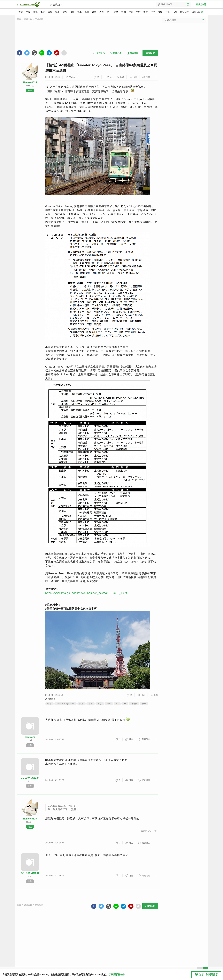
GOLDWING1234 (30, 778)
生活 (138, 12)
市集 (175, 12)
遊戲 (94, 12)
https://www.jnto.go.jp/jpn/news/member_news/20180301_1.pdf (86, 593)
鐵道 (82, 704)
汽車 (72, 12)
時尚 (116, 12)
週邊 (91, 704)
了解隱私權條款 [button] (117, 975)
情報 (49, 704)
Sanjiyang (30, 737)
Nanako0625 (30, 82)
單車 (87, 12)
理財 (153, 12)
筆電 (43, 12)
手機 (28, 12)
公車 (109, 704)
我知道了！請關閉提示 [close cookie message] (206, 975)
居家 (101, 12)
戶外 (131, 12)
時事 (168, 12)
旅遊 (146, 12)
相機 (35, 12)
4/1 (117, 704)
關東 (144, 704)
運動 (124, 12)
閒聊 (160, 12)
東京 (100, 704)
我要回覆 (150, 53)
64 (125, 704)
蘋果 (57, 12)
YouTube (197, 12)
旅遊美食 (28, 19)
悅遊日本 (185, 12)
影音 (65, 12)
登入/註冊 (201, 4)
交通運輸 (39, 19)
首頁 (21, 12)
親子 (109, 12)
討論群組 (55, 5)
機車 (79, 12)
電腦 (50, 12)
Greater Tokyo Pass (65, 704)
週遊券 (134, 704)
